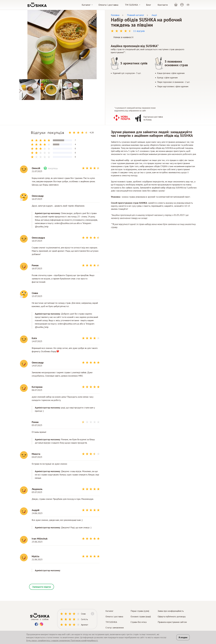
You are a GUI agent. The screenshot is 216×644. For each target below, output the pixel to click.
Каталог (86, 5)
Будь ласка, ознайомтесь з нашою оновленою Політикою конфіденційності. (62, 640)
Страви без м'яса (139, 622)
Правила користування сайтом (172, 622)
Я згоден (183, 637)
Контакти (163, 5)
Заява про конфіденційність (171, 611)
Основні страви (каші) (141, 616)
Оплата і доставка (108, 5)
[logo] (37, 5)
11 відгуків (139, 31)
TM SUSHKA (111, 622)
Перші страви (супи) (140, 611)
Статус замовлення (115, 628)
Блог (148, 5)
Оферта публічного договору (172, 616)
